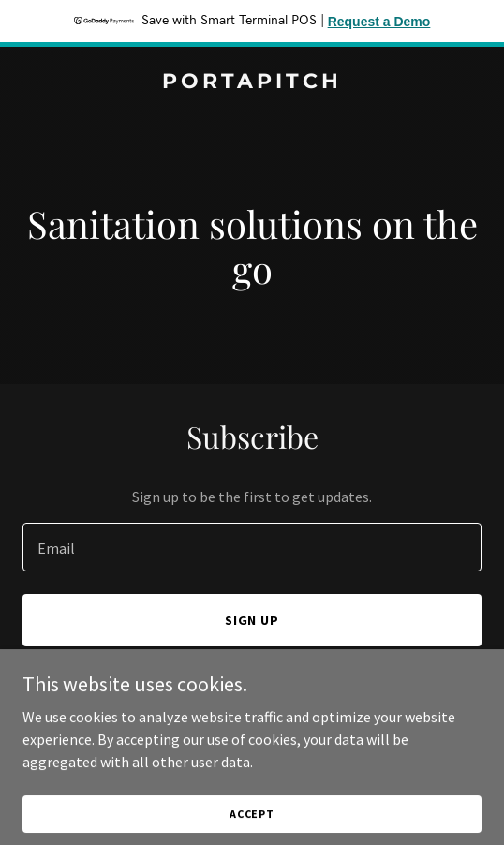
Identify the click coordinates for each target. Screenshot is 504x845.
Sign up (252, 620)
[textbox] (252, 547)
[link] (252, 82)
